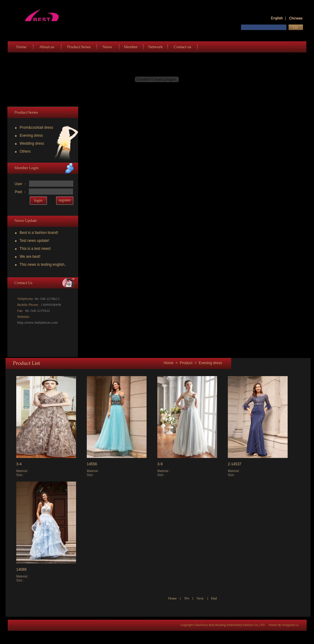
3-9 (160, 464)
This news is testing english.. (41, 265)
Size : (21, 475)
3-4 (19, 464)
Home (168, 363)
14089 (21, 570)
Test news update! (32, 241)
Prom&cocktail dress (34, 128)
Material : (23, 471)
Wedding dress (30, 143)
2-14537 (235, 464)
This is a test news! (33, 249)
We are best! (28, 257)
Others (23, 151)
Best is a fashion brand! (36, 233)
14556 (92, 464)
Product (186, 363)
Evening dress (29, 135)
